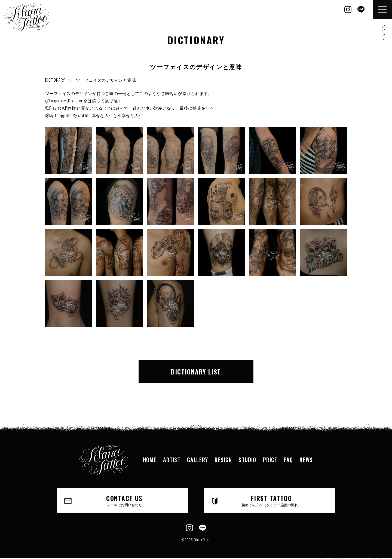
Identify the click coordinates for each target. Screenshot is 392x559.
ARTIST (172, 460)
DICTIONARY (55, 80)
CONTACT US (124, 500)
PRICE (270, 460)
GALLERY (197, 460)
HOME (150, 460)
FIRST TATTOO (271, 500)
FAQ (289, 460)
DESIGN (223, 460)
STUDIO (247, 460)
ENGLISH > (383, 33)
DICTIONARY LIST (196, 371)
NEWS (306, 460)
